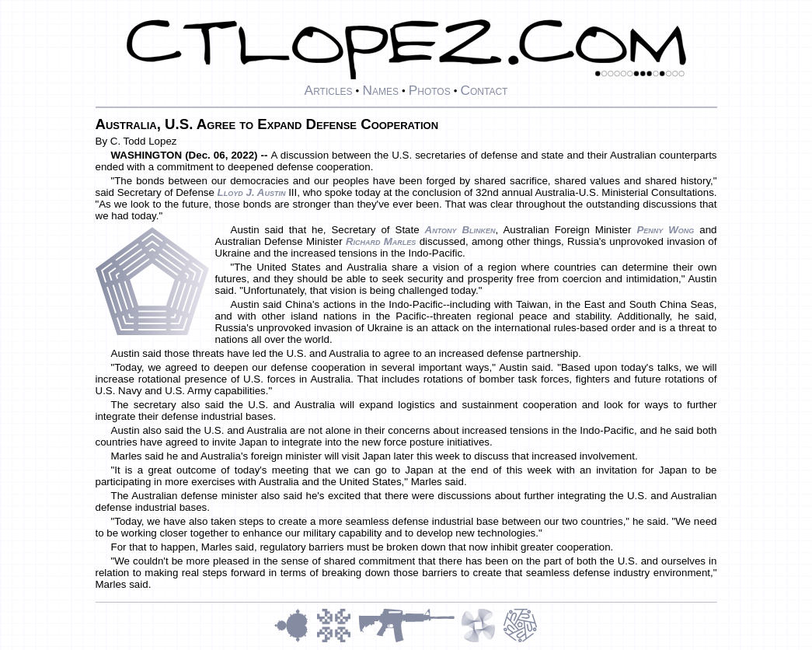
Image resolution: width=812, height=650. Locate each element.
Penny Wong (665, 230)
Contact (484, 90)
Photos (430, 90)
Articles (329, 90)
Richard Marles (381, 241)
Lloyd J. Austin (252, 192)
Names (380, 90)
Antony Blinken (460, 230)
